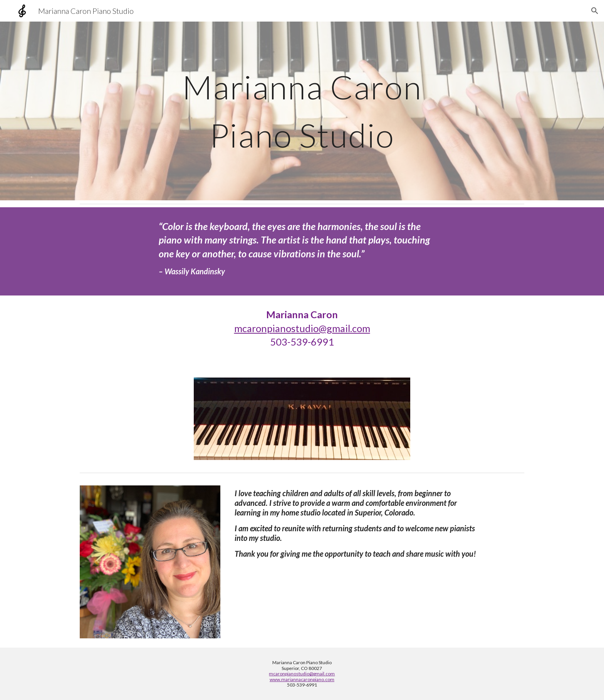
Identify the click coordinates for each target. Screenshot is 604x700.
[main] (302, 111)
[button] (595, 11)
